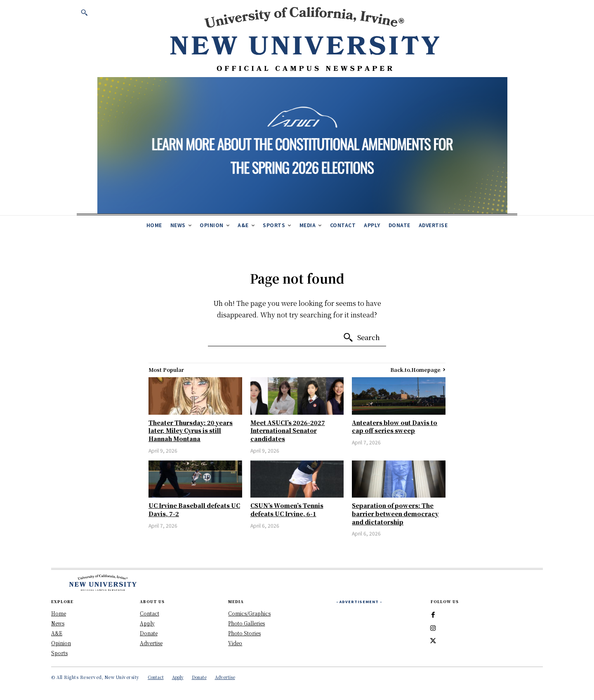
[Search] (361, 338)
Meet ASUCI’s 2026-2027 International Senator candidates (288, 431)
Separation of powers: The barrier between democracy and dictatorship (395, 513)
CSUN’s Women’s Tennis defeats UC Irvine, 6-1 (287, 510)
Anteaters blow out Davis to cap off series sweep (395, 427)
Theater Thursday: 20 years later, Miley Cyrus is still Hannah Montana (191, 431)
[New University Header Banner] (304, 39)
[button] (84, 12)
